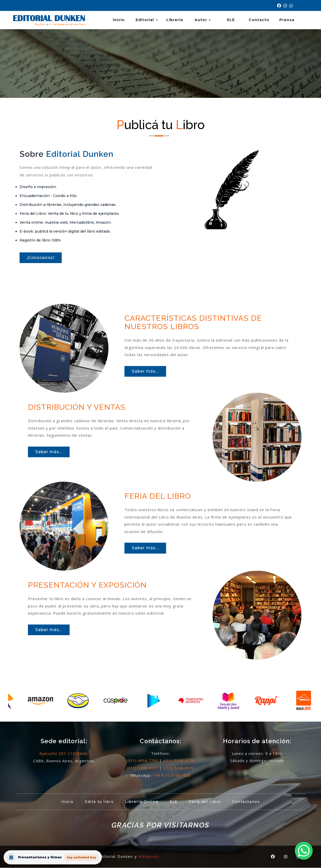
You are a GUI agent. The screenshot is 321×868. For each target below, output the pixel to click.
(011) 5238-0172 (180, 768)
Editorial (147, 20)
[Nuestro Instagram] (286, 6)
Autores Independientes (60, 24)
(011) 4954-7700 (141, 761)
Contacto (259, 20)
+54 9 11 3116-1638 (172, 776)
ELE (231, 20)
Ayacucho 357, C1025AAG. (64, 754)
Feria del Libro (207, 802)
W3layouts (149, 857)
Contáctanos (250, 802)
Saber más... (146, 372)
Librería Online (141, 802)
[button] (304, 851)
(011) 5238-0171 (141, 768)
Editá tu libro (97, 802)
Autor (203, 20)
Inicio (119, 20)
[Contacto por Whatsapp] (292, 6)
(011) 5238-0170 (180, 761)
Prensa (287, 20)
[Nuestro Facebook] (280, 6)
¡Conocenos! (42, 258)
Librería (175, 20)
